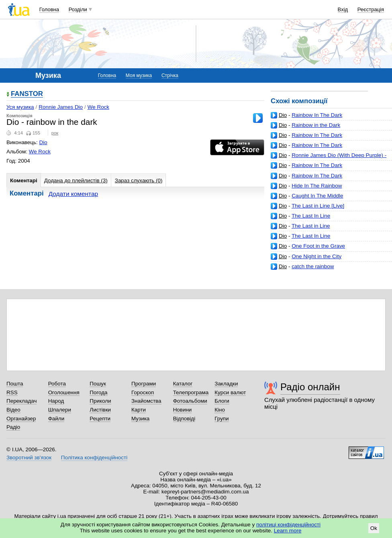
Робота (57, 384)
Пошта (15, 384)
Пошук (98, 384)
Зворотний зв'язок (29, 458)
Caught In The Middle (317, 196)
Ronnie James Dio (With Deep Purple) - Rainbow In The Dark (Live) (329, 158)
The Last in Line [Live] (318, 206)
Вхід (343, 9)
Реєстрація (371, 9)
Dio (283, 115)
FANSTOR (27, 94)
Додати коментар (73, 194)
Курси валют (230, 392)
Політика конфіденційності (94, 458)
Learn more (288, 531)
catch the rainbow (313, 266)
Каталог (183, 384)
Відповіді (184, 419)
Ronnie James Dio (61, 107)
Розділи (78, 9)
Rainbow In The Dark (317, 115)
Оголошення (64, 392)
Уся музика (20, 107)
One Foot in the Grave (318, 246)
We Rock (98, 107)
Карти (139, 410)
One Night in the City (316, 256)
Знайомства (146, 401)
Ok (374, 528)
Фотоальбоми (190, 401)
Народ (56, 401)
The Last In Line (311, 216)
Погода (98, 392)
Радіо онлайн (310, 387)
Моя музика (139, 75)
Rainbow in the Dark (316, 125)
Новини (183, 410)
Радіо (13, 427)
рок (55, 133)
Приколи (100, 401)
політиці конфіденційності (288, 525)
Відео (13, 410)
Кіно (220, 410)
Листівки (100, 410)
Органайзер (21, 419)
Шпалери (60, 410)
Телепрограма (191, 392)
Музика (140, 419)
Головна (49, 9)
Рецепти (100, 419)
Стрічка (170, 75)
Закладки (226, 384)
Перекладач (21, 401)
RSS (12, 392)
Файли (56, 419)
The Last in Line (311, 226)
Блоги (222, 401)
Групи (222, 419)
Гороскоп (143, 392)
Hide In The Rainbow (317, 186)
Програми (144, 384)
